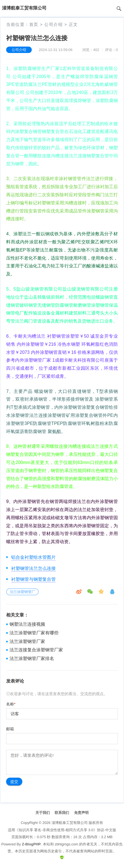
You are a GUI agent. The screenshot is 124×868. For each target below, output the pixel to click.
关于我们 (43, 813)
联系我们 (62, 813)
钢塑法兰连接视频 (27, 624)
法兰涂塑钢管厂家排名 (32, 658)
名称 (11, 704)
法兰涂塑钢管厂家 (27, 641)
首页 (34, 24)
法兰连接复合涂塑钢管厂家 (36, 650)
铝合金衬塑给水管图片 (33, 557)
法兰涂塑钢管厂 (22, 592)
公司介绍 (54, 24)
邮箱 (10, 729)
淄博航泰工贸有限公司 (70, 823)
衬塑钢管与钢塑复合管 (33, 579)
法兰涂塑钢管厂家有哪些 (34, 633)
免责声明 (81, 813)
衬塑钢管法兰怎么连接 (33, 568)
